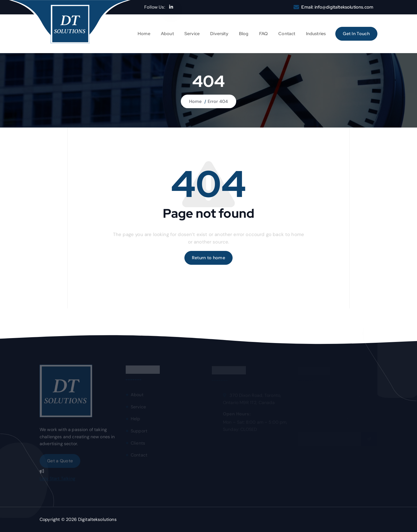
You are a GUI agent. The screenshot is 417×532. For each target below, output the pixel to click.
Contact (287, 34)
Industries (316, 34)
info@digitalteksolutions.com (344, 7)
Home (144, 34)
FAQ (263, 34)
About (167, 34)
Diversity (219, 34)
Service (192, 34)
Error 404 (218, 101)
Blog (244, 34)
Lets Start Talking (57, 480)
